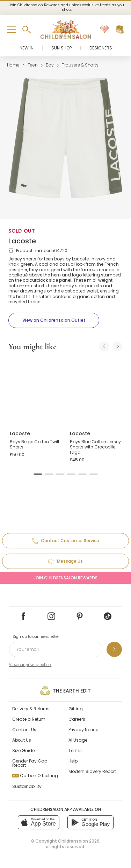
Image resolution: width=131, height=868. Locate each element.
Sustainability (27, 786)
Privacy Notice (83, 730)
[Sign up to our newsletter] (114, 649)
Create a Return (29, 719)
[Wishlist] (104, 30)
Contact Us (24, 730)
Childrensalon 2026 (79, 841)
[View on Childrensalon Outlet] (54, 320)
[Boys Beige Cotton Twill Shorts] (36, 391)
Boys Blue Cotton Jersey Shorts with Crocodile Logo (95, 447)
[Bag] (120, 30)
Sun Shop (61, 48)
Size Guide (23, 750)
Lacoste (22, 241)
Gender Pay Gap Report (30, 763)
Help (73, 761)
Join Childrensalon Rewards (65, 578)
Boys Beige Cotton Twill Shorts (34, 444)
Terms (75, 750)
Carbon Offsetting (35, 776)
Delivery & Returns (31, 709)
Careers (77, 719)
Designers (101, 48)
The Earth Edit (65, 690)
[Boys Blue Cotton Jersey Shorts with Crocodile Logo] (96, 391)
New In (27, 48)
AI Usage (78, 740)
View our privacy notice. (30, 665)
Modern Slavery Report (92, 771)
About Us (22, 740)
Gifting (76, 709)
